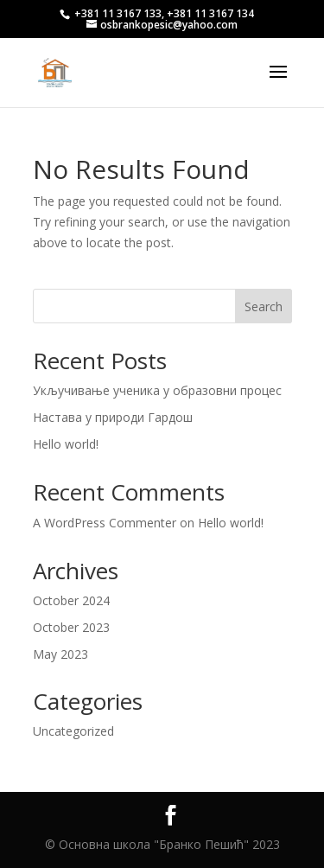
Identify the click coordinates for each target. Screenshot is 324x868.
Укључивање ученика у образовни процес (157, 390)
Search (264, 306)
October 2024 (71, 600)
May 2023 (60, 654)
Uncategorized (73, 731)
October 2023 (71, 627)
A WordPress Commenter (105, 523)
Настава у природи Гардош (113, 417)
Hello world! (66, 444)
